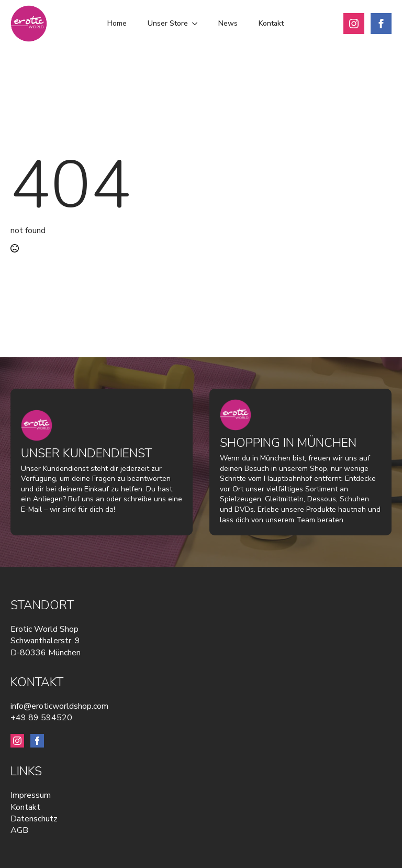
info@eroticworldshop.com (59, 706)
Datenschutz (34, 819)
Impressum (31, 795)
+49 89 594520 (41, 718)
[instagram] (354, 24)
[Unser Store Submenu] (198, 24)
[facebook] (381, 24)
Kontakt (271, 23)
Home (117, 23)
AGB (19, 830)
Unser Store (168, 23)
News (228, 23)
